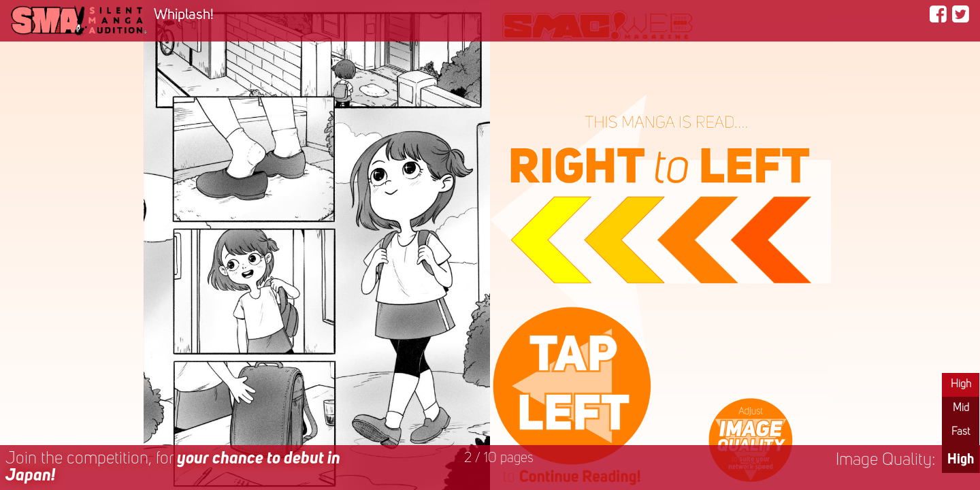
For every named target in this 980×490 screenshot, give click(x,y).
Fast (961, 432)
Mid (961, 408)
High (961, 385)
